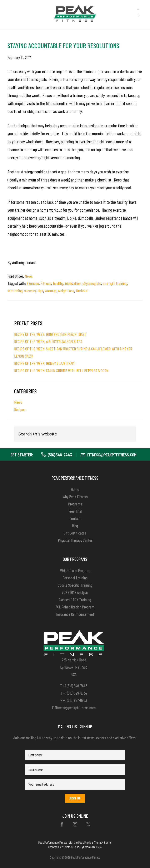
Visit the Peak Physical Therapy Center (90, 842)
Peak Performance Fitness (53, 842)
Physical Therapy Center (75, 540)
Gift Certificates (75, 533)
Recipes (20, 409)
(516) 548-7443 (60, 455)
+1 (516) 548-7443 (75, 686)
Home (75, 489)
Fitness (46, 283)
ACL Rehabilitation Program (75, 607)
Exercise (33, 283)
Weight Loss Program (75, 570)
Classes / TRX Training (75, 600)
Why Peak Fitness (75, 497)
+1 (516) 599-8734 (75, 693)
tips (40, 291)
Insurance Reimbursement (75, 614)
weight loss (66, 291)
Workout (82, 291)
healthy (58, 283)
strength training (115, 283)
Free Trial (75, 511)
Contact (75, 518)
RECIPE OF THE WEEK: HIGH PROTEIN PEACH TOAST (50, 334)
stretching (15, 291)
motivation (73, 283)
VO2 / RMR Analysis (75, 592)
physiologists (92, 283)
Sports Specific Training (75, 585)
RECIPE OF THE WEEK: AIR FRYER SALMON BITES (48, 341)
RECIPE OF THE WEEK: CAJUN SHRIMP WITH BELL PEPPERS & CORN (61, 370)
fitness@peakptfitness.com (112, 455)
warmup (51, 291)
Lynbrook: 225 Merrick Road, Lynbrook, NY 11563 (75, 847)
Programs (75, 504)
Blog (75, 526)
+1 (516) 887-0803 (75, 700)
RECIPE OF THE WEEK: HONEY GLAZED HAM (44, 363)
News (29, 276)
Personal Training (75, 578)
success (30, 291)
